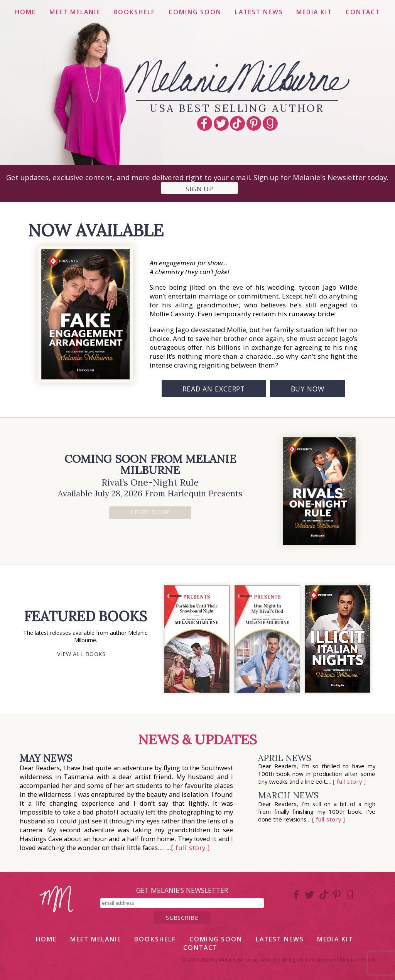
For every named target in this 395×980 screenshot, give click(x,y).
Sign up (199, 189)
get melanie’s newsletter (182, 890)
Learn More (150, 512)
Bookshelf (134, 12)
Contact (363, 12)
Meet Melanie (75, 12)
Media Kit (314, 12)
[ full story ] (190, 848)
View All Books (81, 654)
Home (25, 12)
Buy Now (308, 389)
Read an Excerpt (214, 389)
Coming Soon (195, 12)
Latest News (259, 12)
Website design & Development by (318, 960)
